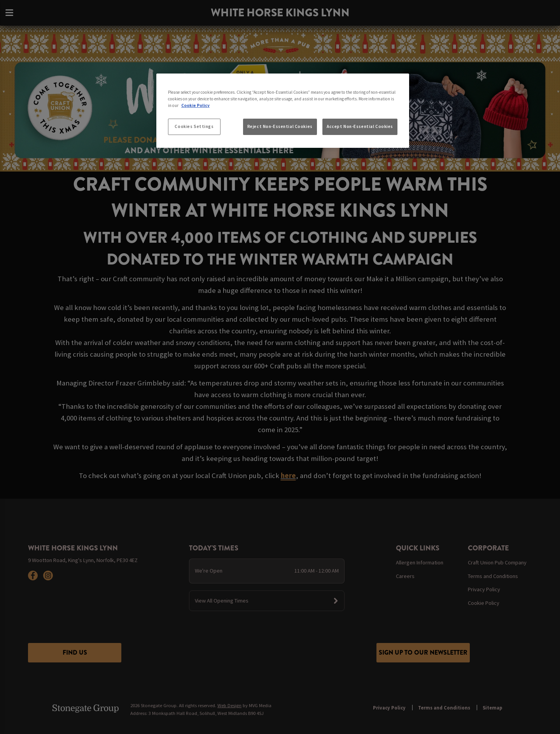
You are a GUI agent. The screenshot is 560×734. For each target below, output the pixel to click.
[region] (283, 111)
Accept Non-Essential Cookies (360, 126)
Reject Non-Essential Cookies (280, 126)
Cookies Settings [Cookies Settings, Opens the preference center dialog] (194, 126)
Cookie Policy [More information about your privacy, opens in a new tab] (195, 105)
